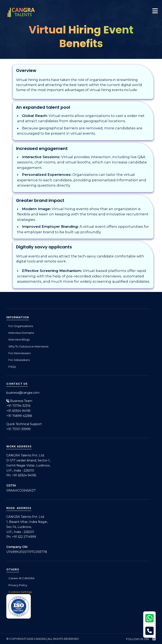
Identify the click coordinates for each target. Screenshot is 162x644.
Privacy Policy (18, 585)
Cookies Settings (20, 592)
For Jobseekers (19, 360)
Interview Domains (21, 333)
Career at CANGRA (21, 578)
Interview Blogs (19, 339)
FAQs (12, 367)
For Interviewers (20, 353)
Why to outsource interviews (28, 346)
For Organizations (21, 326)
